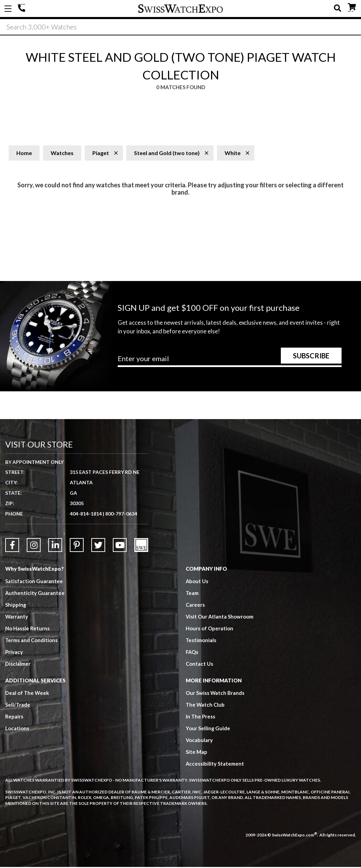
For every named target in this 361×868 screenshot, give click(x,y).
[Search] (180, 27)
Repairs (14, 717)
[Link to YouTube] (120, 546)
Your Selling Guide (208, 729)
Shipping (16, 606)
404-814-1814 (23, 9)
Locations (17, 729)
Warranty (17, 618)
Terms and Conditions (32, 641)
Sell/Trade (18, 706)
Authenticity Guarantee (35, 594)
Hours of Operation (209, 629)
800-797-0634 (121, 515)
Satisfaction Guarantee (34, 582)
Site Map (196, 753)
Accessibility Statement (215, 765)
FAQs (192, 653)
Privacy (14, 653)
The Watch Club (205, 706)
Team (192, 594)
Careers (195, 606)
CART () (352, 7)
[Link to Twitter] (98, 546)
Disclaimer (18, 665)
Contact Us (199, 665)
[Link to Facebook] (12, 546)
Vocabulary (199, 741)
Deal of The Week (27, 694)
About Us (197, 582)
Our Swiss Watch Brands (215, 694)
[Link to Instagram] (34, 546)
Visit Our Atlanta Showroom (220, 618)
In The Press (201, 717)
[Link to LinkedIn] (55, 546)
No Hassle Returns (27, 629)
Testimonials (201, 641)
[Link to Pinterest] (77, 546)
